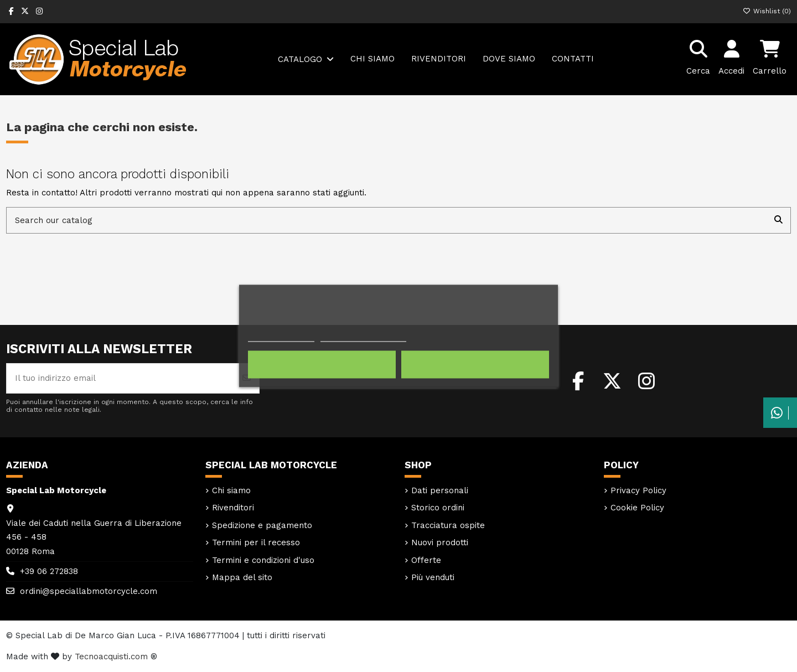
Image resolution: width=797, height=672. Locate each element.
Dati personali (440, 490)
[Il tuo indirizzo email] (121, 378)
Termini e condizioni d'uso (263, 560)
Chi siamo (231, 490)
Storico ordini (438, 508)
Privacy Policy (638, 490)
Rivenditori (233, 508)
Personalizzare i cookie (363, 337)
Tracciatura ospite (448, 525)
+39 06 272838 (49, 571)
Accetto (475, 365)
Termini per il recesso (256, 542)
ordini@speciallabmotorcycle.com (89, 591)
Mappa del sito (242, 577)
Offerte (426, 560)
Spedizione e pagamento (262, 525)
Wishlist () (767, 11)
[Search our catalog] (778, 221)
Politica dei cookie (281, 337)
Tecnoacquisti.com (111, 657)
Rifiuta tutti (322, 365)
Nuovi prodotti (440, 542)
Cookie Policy (637, 508)
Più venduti (433, 577)
